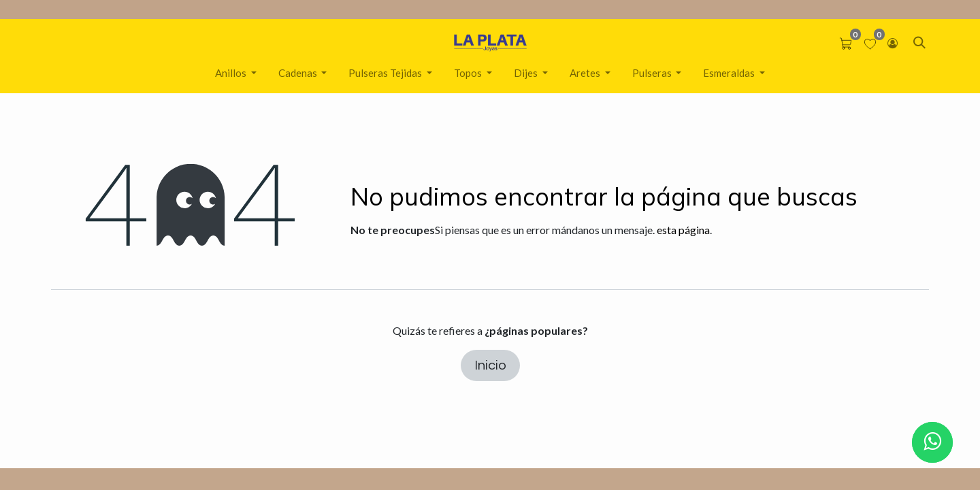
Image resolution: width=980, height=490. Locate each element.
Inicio (490, 365)
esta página (683, 230)
